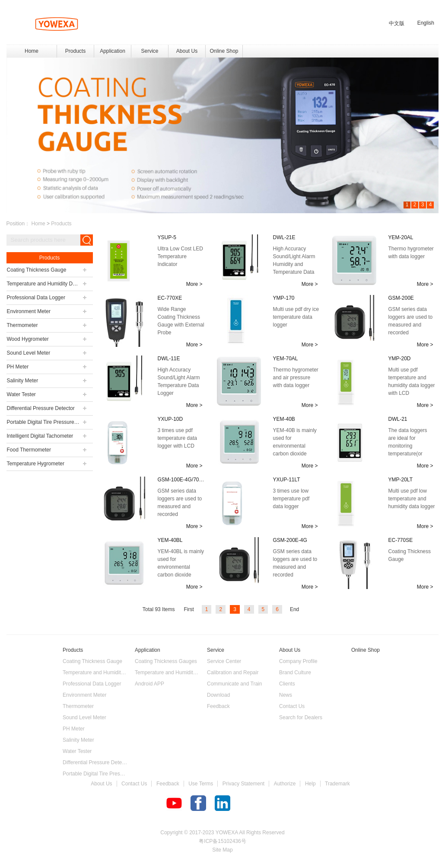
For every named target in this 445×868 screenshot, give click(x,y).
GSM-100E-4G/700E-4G (186, 480)
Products (61, 224)
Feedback (168, 784)
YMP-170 (284, 298)
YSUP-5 (167, 237)
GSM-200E (401, 298)
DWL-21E (284, 237)
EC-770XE (170, 298)
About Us (101, 784)
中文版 (397, 23)
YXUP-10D (170, 419)
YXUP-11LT (287, 480)
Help (310, 784)
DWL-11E (169, 359)
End (294, 609)
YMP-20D (400, 359)
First (189, 609)
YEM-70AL (286, 359)
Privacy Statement (243, 784)
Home (32, 51)
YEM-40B (284, 419)
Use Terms (201, 784)
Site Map (222, 850)
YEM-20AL (401, 237)
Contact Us (134, 784)
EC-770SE (401, 540)
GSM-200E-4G (290, 540)
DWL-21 (398, 419)
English (426, 23)
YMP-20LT (400, 480)
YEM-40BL (170, 540)
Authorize (285, 784)
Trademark (337, 784)
